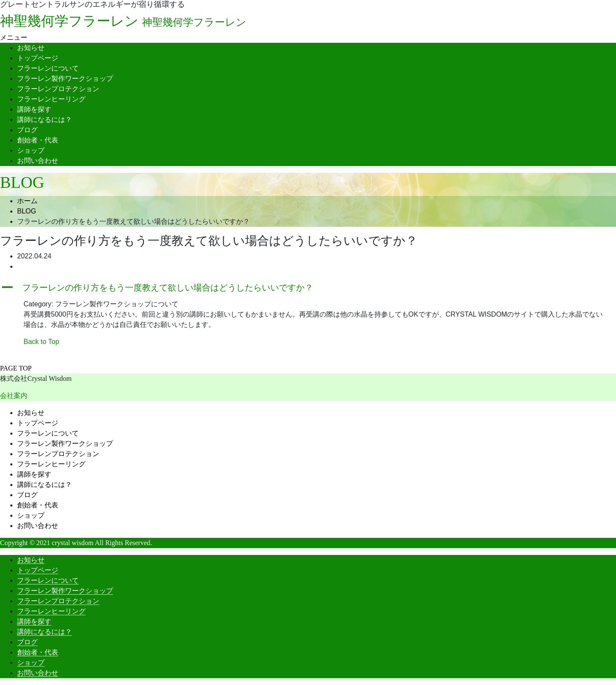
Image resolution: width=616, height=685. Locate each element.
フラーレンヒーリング (51, 99)
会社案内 (14, 396)
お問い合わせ (38, 161)
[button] (308, 288)
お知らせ (31, 48)
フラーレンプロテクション (58, 89)
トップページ (38, 58)
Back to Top (41, 342)
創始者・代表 (38, 140)
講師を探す (34, 109)
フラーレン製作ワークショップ (65, 79)
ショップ (31, 150)
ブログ (27, 130)
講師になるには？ (44, 120)
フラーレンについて (48, 68)
